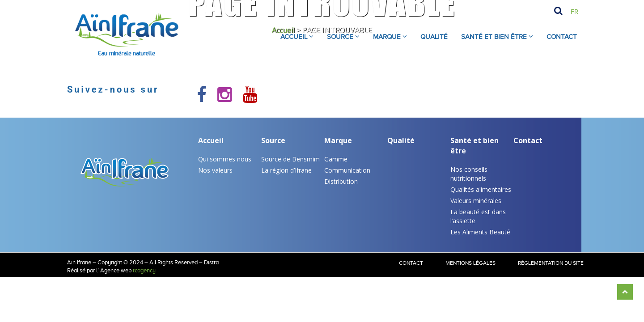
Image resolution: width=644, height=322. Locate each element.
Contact (562, 37)
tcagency (144, 270)
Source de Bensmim (290, 159)
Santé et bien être (475, 146)
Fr (574, 12)
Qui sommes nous (225, 159)
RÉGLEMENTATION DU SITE (551, 263)
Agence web (116, 270)
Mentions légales (470, 263)
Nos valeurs (215, 170)
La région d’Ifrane (286, 170)
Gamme (336, 159)
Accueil (211, 140)
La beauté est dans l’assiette (478, 216)
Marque (338, 140)
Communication (347, 170)
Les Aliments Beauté (480, 232)
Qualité (401, 140)
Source (273, 140)
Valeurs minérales (476, 201)
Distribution (341, 181)
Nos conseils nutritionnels (469, 174)
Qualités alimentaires (481, 189)
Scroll (625, 292)
